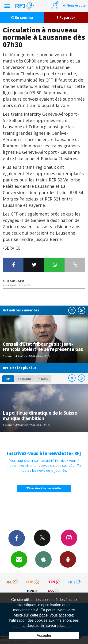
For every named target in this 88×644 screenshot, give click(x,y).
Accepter (44, 635)
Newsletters (19, 559)
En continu (22, 18)
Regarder (66, 18)
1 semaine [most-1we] (25, 379)
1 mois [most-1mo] (43, 379)
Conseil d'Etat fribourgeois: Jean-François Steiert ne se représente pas (43, 347)
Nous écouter (77, 6)
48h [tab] (8, 379)
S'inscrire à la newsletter (44, 488)
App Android (68, 559)
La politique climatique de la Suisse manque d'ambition (40, 415)
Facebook (17, 538)
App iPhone (43, 559)
